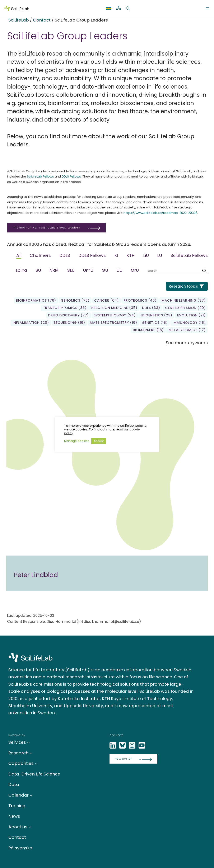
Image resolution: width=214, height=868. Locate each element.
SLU (71, 270)
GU (105, 270)
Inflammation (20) (31, 323)
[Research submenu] (31, 753)
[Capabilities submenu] (36, 763)
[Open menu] (207, 8)
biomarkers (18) (148, 330)
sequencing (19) (69, 323)
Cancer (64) (106, 300)
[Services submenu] (28, 742)
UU (119, 270)
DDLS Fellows (71, 176)
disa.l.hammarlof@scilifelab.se (111, 622)
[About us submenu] (30, 827)
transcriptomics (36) (65, 308)
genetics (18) (155, 323)
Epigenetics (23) (156, 315)
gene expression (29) (185, 308)
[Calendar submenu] (31, 795)
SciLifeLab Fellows (40, 176)
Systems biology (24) (115, 315)
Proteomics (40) (140, 300)
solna (21, 270)
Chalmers (40, 255)
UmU (88, 270)
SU (38, 270)
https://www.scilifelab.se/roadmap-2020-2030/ (160, 213)
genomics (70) (75, 300)
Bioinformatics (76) (36, 300)
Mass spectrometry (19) (113, 323)
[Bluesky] (123, 746)
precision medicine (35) (114, 308)
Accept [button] (99, 441)
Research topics (183, 286)
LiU (146, 255)
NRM (54, 270)
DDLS (65, 255)
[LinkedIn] (113, 746)
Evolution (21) (191, 315)
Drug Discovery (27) (68, 315)
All (19, 255)
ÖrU (135, 270)
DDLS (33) (151, 308)
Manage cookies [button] (77, 441)
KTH (131, 255)
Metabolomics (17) (187, 330)
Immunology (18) (189, 323)
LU (160, 255)
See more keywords (187, 343)
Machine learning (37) (184, 300)
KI (116, 255)
